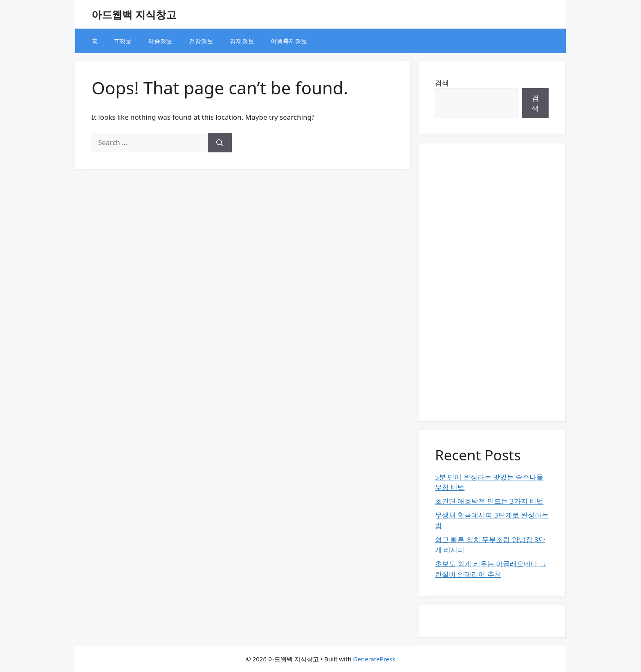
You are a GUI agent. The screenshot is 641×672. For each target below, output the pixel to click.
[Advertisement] (492, 282)
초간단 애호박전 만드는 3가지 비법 (489, 501)
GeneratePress (374, 659)
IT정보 (123, 41)
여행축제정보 (289, 41)
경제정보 (242, 41)
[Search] (220, 143)
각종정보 (160, 41)
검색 (442, 83)
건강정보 (201, 41)
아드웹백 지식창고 (134, 14)
